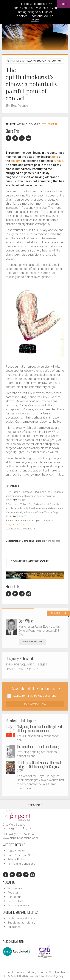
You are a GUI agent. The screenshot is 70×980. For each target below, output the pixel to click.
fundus (58, 161)
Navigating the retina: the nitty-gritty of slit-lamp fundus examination (39, 729)
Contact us (14, 897)
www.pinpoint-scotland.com (20, 838)
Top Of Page (35, 804)
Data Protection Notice (22, 855)
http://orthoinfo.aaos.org (18, 525)
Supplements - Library (21, 923)
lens (55, 157)
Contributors (15, 901)
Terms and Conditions (21, 864)
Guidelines (14, 927)
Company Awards (18, 905)
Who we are (15, 888)
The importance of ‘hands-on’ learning (38, 746)
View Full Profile (34, 642)
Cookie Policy (16, 851)
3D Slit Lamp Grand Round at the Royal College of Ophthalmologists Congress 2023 (39, 766)
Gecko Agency (54, 976)
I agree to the (35, 696)
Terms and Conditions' (43, 696)
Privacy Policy (16, 859)
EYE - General (50, 124)
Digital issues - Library (21, 918)
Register (13, 893)
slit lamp (16, 161)
